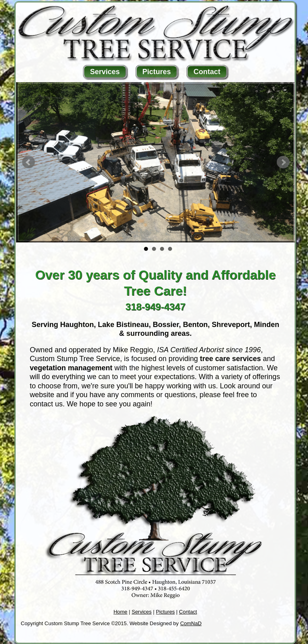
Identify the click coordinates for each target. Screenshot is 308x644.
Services (105, 72)
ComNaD (191, 623)
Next (283, 162)
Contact (207, 72)
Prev (28, 162)
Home (121, 612)
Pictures (157, 72)
